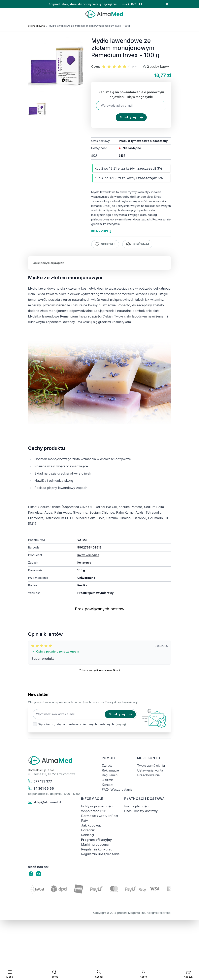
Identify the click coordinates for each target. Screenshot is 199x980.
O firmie (108, 780)
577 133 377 (40, 781)
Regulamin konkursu (97, 849)
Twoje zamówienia (151, 766)
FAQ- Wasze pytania (117, 789)
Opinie (60, 263)
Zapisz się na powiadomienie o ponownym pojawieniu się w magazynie (131, 94)
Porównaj (137, 244)
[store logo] (104, 14)
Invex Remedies (88, 555)
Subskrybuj (131, 117)
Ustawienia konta (150, 770)
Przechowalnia (148, 775)
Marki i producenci (95, 844)
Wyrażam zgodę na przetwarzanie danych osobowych (76, 724)
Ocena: (96, 66)
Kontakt (108, 785)
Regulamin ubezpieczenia (100, 854)
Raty (84, 821)
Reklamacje (110, 770)
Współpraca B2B (94, 811)
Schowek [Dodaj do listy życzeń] (105, 244)
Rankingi (87, 835)
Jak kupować (91, 825)
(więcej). (121, 724)
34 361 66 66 (41, 788)
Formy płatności (136, 806)
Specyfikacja (47, 263)
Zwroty (107, 766)
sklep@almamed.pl (45, 802)
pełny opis (101, 231)
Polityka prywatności (97, 806)
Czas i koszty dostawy (141, 811)
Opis (36, 263)
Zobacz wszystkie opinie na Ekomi (100, 670)
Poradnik (88, 830)
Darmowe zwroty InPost (100, 816)
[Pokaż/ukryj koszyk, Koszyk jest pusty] (188, 974)
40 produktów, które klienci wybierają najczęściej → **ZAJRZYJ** (96, 4)
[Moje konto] (143, 974)
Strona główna (36, 26)
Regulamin (110, 775)
